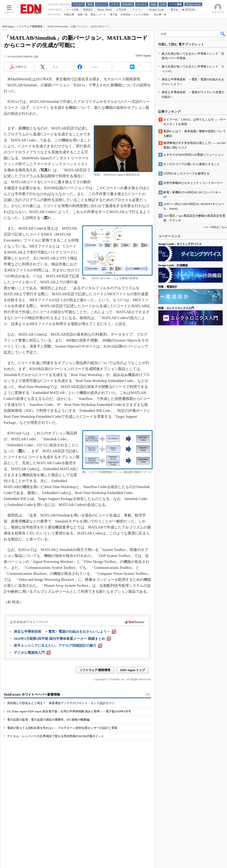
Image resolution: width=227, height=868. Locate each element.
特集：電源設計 (168, 287)
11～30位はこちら (216, 227)
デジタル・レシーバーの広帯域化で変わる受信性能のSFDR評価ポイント (56, 736)
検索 (223, 34)
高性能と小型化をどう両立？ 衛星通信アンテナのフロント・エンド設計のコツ (61, 703)
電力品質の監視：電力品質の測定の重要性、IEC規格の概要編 (48, 720)
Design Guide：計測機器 (173, 265)
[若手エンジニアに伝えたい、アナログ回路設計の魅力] (58, 646)
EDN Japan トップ (133, 670)
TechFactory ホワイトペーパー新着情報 (32, 695)
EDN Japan (8, 26)
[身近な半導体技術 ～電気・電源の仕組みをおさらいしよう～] (65, 632)
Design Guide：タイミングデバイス (180, 244)
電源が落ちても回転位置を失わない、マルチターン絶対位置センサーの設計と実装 (62, 728)
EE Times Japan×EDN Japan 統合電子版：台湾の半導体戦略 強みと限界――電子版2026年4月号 (69, 711)
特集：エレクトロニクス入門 (176, 308)
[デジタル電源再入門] (32, 653)
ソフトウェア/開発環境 (29, 26)
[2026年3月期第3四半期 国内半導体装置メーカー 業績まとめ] (62, 639)
